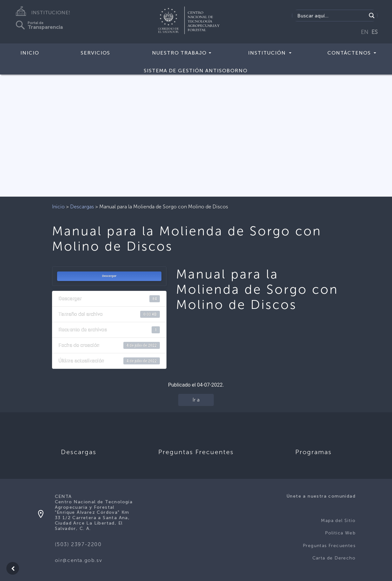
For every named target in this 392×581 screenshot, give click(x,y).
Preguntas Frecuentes (329, 546)
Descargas (82, 207)
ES (375, 32)
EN (365, 32)
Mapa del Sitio (338, 521)
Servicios (95, 53)
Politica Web (340, 533)
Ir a (196, 400)
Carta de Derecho (334, 558)
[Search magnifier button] (372, 16)
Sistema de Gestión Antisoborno (196, 71)
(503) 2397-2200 (78, 544)
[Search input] (331, 16)
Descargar (109, 276)
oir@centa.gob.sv (79, 560)
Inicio (30, 53)
